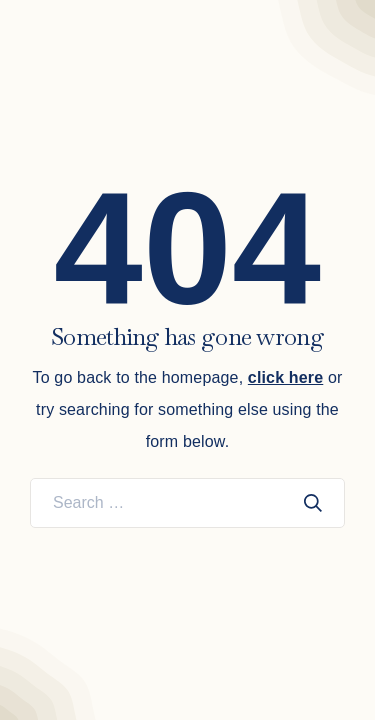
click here (285, 377)
